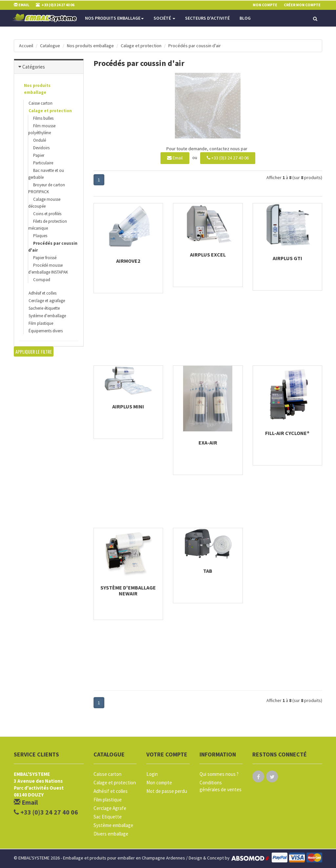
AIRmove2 (128, 261)
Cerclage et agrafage (47, 301)
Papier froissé (45, 258)
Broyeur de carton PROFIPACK (47, 188)
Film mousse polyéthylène (42, 129)
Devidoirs (41, 148)
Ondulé (40, 140)
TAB (208, 571)
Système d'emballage (47, 316)
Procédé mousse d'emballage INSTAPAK (48, 269)
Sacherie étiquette (44, 308)
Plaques (40, 236)
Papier (39, 155)
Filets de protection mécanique (48, 225)
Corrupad (42, 280)
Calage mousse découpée (44, 203)
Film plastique (41, 323)
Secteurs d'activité (207, 18)
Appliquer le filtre (34, 351)
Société (164, 18)
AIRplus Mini (128, 406)
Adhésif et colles (42, 293)
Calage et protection (141, 46)
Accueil (26, 46)
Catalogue (50, 46)
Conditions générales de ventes (220, 786)
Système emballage (113, 825)
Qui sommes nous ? (219, 774)
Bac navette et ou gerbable (46, 174)
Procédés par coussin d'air (195, 46)
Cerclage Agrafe (110, 808)
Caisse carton (41, 103)
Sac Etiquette (108, 817)
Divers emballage (111, 834)
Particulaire (43, 163)
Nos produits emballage (114, 18)
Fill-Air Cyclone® (287, 433)
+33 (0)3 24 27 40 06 (228, 158)
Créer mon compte (302, 5)
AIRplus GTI (287, 258)
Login (152, 774)
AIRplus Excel (208, 255)
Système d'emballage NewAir (128, 590)
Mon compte (159, 783)
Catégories (34, 67)
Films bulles (43, 118)
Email (175, 158)
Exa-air (208, 443)
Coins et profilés (47, 214)
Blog (245, 18)
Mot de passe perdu (167, 791)
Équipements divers (46, 331)
